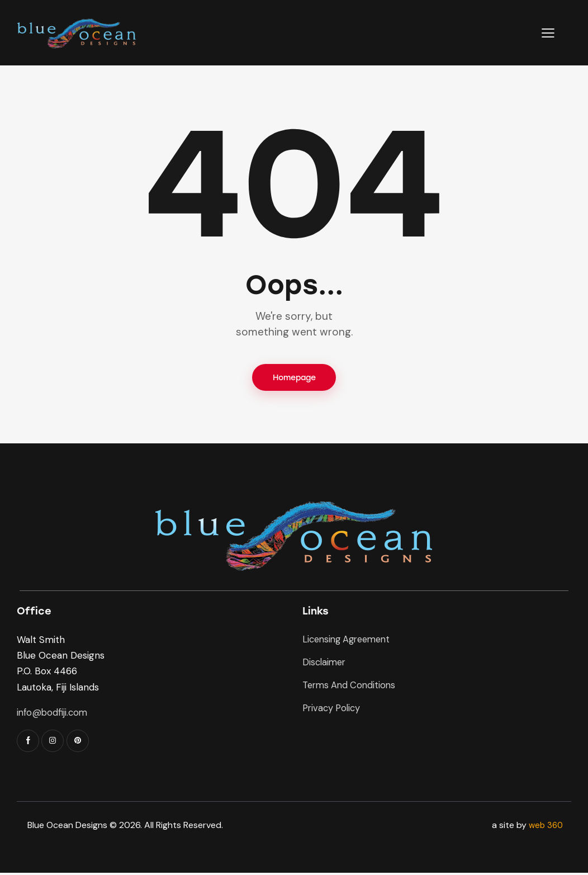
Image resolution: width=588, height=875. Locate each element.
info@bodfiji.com (53, 714)
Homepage (294, 378)
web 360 (545, 827)
